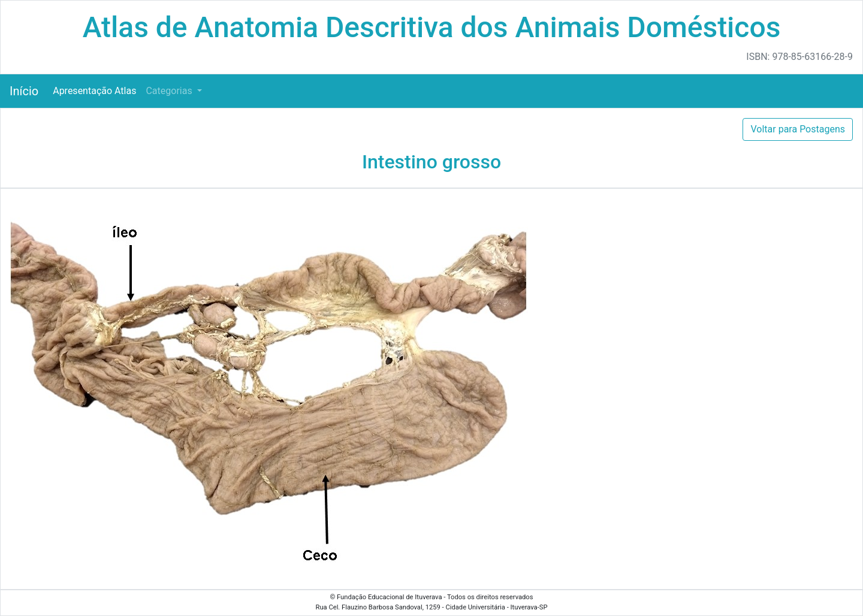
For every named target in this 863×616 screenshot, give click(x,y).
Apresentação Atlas (94, 91)
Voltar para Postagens (798, 129)
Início (24, 91)
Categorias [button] (170, 91)
